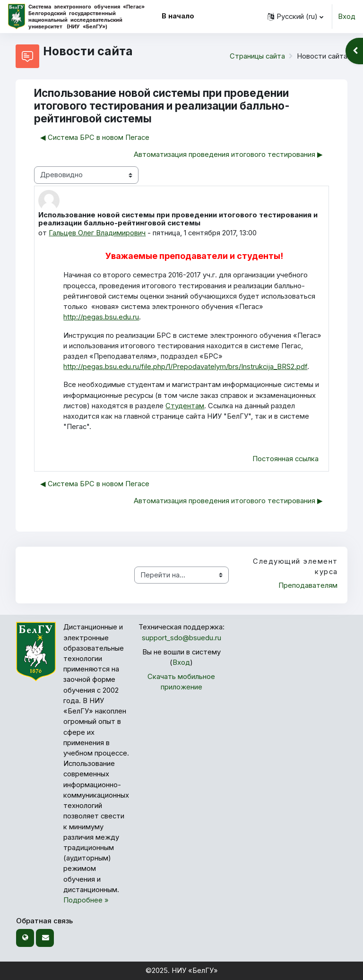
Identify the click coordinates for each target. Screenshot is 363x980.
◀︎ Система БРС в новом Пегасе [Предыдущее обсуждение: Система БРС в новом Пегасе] (95, 138)
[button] (295, 17)
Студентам (185, 406)
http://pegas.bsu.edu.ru (101, 317)
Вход (347, 17)
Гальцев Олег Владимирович (97, 233)
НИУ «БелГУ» (195, 971)
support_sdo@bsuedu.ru (181, 638)
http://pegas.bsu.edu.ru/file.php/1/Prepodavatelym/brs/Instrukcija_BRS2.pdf (185, 367)
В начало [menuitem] (178, 16)
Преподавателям (308, 585)
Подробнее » (86, 900)
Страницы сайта (257, 56)
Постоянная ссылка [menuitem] (285, 459)
